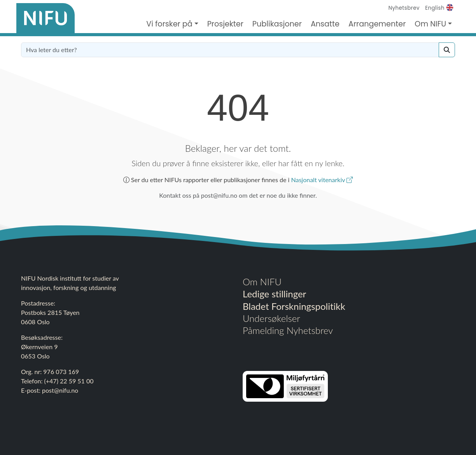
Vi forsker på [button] (169, 24)
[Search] (447, 50)
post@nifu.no (60, 390)
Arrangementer (377, 24)
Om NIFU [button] (430, 24)
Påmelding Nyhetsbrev (288, 330)
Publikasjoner (277, 24)
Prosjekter (225, 24)
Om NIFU (262, 282)
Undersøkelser (271, 318)
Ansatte (325, 24)
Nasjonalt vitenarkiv (322, 180)
